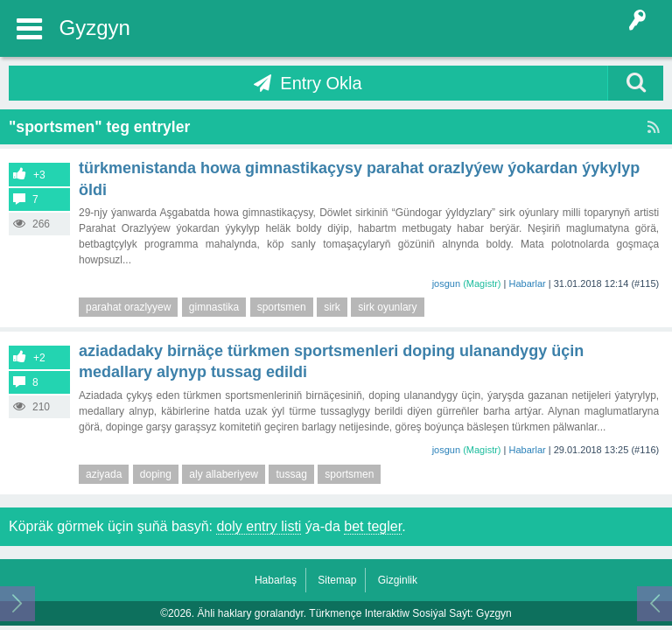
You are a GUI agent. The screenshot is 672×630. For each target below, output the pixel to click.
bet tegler (373, 526)
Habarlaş (276, 580)
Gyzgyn (95, 28)
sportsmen (282, 307)
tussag (291, 474)
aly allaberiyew (224, 474)
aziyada (104, 474)
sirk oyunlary (387, 307)
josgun (446, 283)
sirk (332, 307)
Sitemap (337, 580)
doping (156, 474)
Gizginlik (398, 580)
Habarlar (528, 283)
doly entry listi (259, 526)
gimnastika (214, 307)
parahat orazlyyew (128, 307)
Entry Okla (321, 83)
